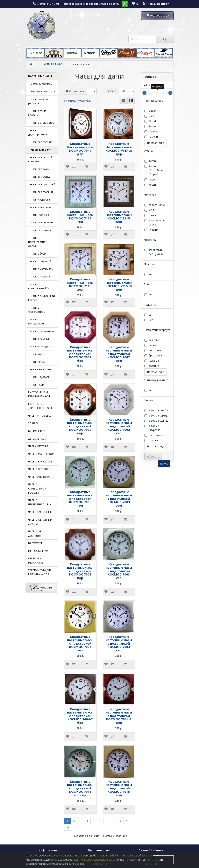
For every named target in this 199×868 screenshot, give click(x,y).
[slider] (144, 93)
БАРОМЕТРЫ (36, 543)
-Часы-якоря (37, 385)
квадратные (154, 435)
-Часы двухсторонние (38, 132)
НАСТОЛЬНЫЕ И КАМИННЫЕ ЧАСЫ (39, 394)
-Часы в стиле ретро (41, 123)
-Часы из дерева (39, 200)
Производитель (153, 101)
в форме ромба (156, 410)
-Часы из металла (40, 207)
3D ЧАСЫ (34, 423)
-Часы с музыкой (39, 277)
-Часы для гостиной (41, 142)
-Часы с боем (37, 254)
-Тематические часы (41, 91)
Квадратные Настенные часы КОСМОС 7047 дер (80, 149)
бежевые (152, 340)
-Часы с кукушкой (40, 261)
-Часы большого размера (39, 101)
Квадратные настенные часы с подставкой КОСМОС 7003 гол (80, 499)
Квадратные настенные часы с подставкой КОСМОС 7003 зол (119, 499)
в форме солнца (156, 421)
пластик (151, 230)
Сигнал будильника (156, 380)
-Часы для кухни (39, 169)
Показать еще (156, 143)
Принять (163, 860)
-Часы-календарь (40, 346)
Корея (150, 180)
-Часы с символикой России (41, 298)
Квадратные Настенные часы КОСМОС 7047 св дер (119, 149)
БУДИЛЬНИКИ (37, 431)
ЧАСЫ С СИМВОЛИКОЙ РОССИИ (37, 489)
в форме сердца (156, 416)
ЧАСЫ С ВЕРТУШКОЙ (41, 469)
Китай (150, 161)
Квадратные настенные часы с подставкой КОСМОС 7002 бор (80, 354)
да (148, 315)
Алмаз (150, 126)
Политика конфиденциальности (93, 860)
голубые (152, 361)
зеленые (152, 366)
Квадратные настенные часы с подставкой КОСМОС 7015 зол (119, 788)
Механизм (150, 240)
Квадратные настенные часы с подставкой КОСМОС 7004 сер (119, 643)
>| (68, 827)
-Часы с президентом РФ (39, 286)
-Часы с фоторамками (37, 321)
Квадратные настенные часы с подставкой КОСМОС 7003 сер (119, 571)
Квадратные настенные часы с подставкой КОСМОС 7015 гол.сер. (80, 788)
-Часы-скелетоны (40, 369)
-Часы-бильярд (38, 339)
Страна (148, 151)
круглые (151, 440)
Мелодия (149, 264)
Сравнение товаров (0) (78, 101)
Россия (151, 185)
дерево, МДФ (155, 205)
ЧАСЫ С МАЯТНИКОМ (41, 454)
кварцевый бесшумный (154, 252)
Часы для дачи (82, 64)
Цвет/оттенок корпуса (157, 330)
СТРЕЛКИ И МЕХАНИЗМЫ (36, 561)
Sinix (149, 116)
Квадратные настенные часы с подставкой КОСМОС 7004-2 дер (119, 716)
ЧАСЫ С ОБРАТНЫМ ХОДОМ (40, 522)
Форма (148, 400)
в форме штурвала (152, 428)
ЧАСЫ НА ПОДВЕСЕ (40, 416)
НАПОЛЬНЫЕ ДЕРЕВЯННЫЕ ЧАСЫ (40, 406)
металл (151, 215)
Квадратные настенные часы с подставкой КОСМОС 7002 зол (119, 354)
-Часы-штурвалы (39, 377)
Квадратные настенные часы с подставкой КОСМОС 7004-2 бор (80, 716)
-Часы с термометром (37, 310)
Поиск (164, 464)
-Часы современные (41, 331)
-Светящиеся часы (40, 84)
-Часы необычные (40, 230)
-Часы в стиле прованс (37, 113)
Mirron (150, 111)
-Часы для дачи (40, 150)
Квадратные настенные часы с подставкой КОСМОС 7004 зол (80, 643)
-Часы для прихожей (42, 184)
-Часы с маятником (41, 269)
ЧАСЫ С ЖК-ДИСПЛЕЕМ (35, 534)
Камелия (152, 137)
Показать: (111, 91)
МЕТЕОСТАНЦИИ (38, 551)
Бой (146, 284)
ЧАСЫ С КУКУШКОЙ (40, 462)
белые (150, 345)
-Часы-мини (36, 362)
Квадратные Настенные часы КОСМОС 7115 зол (80, 284)
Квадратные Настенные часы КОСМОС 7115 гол (80, 217)
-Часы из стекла (39, 215)
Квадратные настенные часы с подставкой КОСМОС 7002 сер (119, 426)
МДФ (150, 210)
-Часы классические (41, 222)
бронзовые (154, 356)
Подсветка (150, 305)
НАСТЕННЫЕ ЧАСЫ (53, 64)
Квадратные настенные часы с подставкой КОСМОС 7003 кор (80, 571)
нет (149, 274)
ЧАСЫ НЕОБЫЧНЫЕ (40, 512)
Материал (150, 195)
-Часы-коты (36, 354)
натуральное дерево (155, 222)
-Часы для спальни (41, 192)
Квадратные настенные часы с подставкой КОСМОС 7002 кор (80, 426)
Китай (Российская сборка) (154, 170)
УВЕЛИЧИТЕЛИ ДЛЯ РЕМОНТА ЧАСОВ (40, 572)
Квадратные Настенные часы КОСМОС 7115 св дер (119, 284)
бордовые (153, 350)
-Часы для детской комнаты (40, 159)
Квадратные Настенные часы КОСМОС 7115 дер (119, 217)
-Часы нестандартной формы (38, 242)
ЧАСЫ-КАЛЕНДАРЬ (39, 477)
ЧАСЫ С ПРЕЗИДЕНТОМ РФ (40, 502)
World (150, 121)
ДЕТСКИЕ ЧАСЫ (37, 439)
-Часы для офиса (39, 177)
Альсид (151, 131)
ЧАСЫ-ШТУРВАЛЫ (39, 446)
